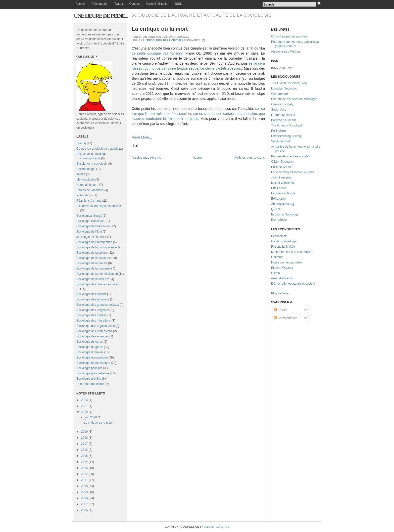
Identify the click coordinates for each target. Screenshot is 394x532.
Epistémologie (86, 169)
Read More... (142, 137)
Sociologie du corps (90, 342)
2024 (85, 400)
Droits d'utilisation (158, 4)
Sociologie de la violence (93, 279)
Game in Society (282, 104)
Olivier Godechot (282, 162)
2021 (85, 406)
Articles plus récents (146, 158)
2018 (85, 438)
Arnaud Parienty (282, 278)
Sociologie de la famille (92, 263)
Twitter (119, 4)
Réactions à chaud (89, 201)
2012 (85, 474)
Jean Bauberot (281, 178)
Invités (81, 174)
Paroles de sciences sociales (290, 156)
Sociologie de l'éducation (93, 226)
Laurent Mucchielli (283, 115)
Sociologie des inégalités (93, 310)
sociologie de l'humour (91, 237)
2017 (85, 444)
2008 (85, 498)
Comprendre (280, 94)
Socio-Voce (279, 110)
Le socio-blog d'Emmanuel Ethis (293, 172)
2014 (85, 462)
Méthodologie (85, 180)
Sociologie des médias (91, 315)
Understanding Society (286, 136)
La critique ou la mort (98, 423)
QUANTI (277, 209)
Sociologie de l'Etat (89, 232)
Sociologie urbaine (89, 379)
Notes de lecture (87, 185)
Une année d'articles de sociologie (294, 99)
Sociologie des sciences (92, 336)
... (289, 293)
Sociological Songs (89, 216)
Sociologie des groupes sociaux (98, 305)
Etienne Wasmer (282, 268)
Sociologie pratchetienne (93, 373)
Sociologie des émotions (93, 299)
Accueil (81, 4)
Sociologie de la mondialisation (97, 274)
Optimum (277, 257)
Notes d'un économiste (286, 262)
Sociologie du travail (90, 352)
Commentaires (286, 318)
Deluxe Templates (216, 527)
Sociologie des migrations (94, 321)
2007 (85, 504)
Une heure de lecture (90, 384)
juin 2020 (91, 417)
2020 (85, 412)
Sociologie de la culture (92, 253)
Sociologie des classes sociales (97, 284)
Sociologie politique (89, 368)
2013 (85, 468)
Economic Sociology (285, 214)
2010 (85, 486)
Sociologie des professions (94, 331)
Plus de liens (280, 293)
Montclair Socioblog (284, 88)
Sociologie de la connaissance (97, 247)
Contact (134, 4)
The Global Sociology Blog (289, 83)
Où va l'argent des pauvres (289, 36)
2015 (85, 456)
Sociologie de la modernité (94, 269)
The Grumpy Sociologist (287, 125)
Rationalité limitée (283, 247)
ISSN (179, 4)
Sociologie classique (90, 221)
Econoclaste (279, 236)
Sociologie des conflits (91, 294)
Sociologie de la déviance (93, 258)
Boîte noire (278, 199)
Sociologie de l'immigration (94, 242)
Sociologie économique (92, 358)
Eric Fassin (279, 188)
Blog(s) (81, 143)
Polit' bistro (278, 131)
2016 (85, 450)
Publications (85, 195)
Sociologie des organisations (96, 326)
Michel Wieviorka (283, 183)
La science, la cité (283, 193)
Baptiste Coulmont (283, 120)
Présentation (100, 4)
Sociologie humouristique (93, 363)
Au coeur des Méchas (286, 52)
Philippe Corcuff (282, 167)
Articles (281, 310)
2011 (85, 480)
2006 (85, 510)
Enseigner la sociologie (92, 164)
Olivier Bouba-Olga (284, 241)
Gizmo (276, 273)
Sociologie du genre (90, 347)
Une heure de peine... (101, 16)
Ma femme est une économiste (292, 252)
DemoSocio (279, 220)
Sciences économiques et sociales (99, 206)
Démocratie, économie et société (293, 284)
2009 (85, 492)
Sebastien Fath (281, 141)
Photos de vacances (90, 190)
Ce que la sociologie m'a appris (97, 149)
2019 (85, 432)
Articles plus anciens (250, 158)
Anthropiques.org (283, 204)
